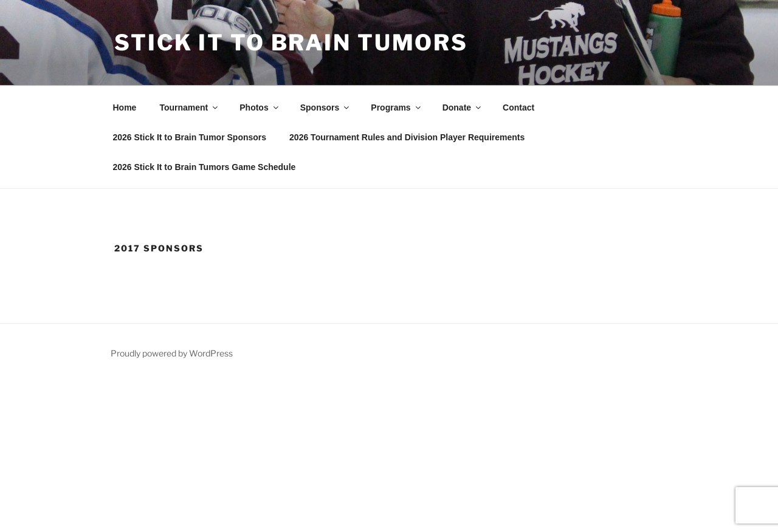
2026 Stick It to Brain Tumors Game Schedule (205, 167)
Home (125, 107)
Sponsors (326, 107)
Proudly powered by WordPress (172, 353)
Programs (396, 107)
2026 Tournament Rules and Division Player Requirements (407, 137)
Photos (260, 107)
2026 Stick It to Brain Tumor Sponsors (190, 137)
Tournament (189, 107)
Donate (463, 107)
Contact (518, 107)
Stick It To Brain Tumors (291, 43)
